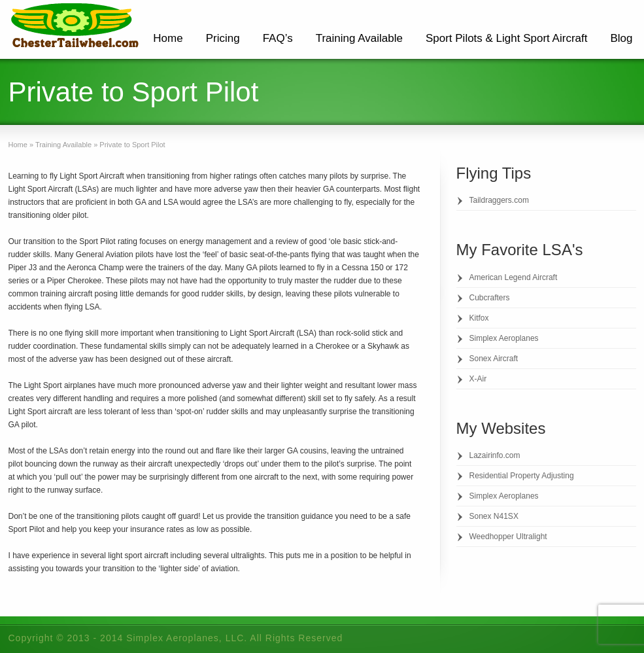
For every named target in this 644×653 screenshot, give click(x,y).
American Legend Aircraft (514, 277)
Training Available (359, 38)
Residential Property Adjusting (522, 476)
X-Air (478, 379)
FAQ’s (278, 38)
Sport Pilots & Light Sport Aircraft (507, 38)
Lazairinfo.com (495, 455)
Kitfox (479, 318)
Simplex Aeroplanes (504, 338)
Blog (621, 38)
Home (168, 38)
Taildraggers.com (499, 200)
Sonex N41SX (494, 516)
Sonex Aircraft (494, 359)
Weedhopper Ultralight (508, 537)
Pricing (223, 38)
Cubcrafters (490, 298)
